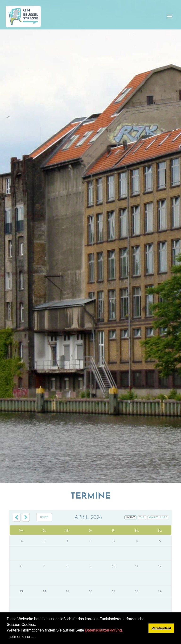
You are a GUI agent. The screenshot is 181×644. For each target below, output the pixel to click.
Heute (44, 517)
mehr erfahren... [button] (21, 637)
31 (44, 541)
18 (137, 591)
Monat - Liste (158, 518)
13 (21, 591)
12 (160, 566)
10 (114, 566)
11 (137, 566)
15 (67, 591)
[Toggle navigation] (170, 17)
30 (21, 541)
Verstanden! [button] (161, 628)
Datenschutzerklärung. (104, 630)
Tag (142, 518)
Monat (130, 518)
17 (114, 591)
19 (160, 591)
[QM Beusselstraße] (23, 17)
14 (44, 591)
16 (90, 591)
